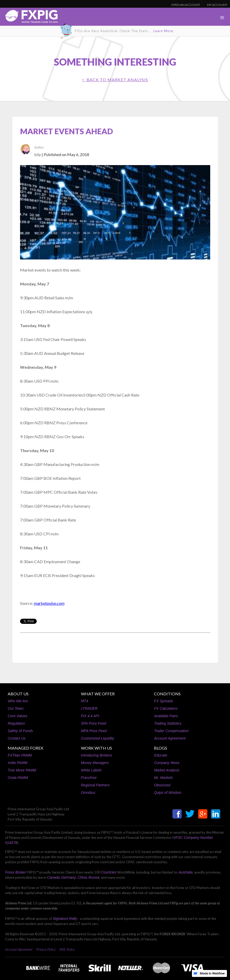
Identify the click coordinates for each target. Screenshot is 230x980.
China (82, 877)
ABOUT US (18, 694)
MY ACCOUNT (217, 5)
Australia (186, 872)
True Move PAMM (22, 770)
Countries (109, 872)
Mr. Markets (163, 778)
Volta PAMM (17, 763)
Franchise (89, 778)
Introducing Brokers (96, 755)
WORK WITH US (96, 748)
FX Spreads (163, 701)
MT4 (85, 701)
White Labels (91, 770)
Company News (167, 763)
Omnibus (88, 793)
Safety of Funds (20, 731)
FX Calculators (166, 708)
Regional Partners (95, 785)
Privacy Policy (46, 949)
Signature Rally (65, 919)
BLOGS (160, 748)
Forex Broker (16, 872)
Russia (94, 877)
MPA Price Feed (94, 731)
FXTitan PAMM (20, 755)
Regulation (16, 723)
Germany (69, 877)
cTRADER (89, 708)
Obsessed (162, 785)
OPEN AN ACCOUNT (186, 5)
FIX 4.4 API (90, 716)
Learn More (163, 31)
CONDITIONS (167, 694)
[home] (29, 18)
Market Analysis (167, 770)
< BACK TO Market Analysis (115, 80)
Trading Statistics (168, 723)
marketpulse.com (49, 603)
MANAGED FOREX (25, 748)
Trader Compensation (171, 731)
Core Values (18, 716)
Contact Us (17, 738)
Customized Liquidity (98, 738)
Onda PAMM (18, 778)
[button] (222, 18)
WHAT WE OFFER (98, 694)
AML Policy (67, 949)
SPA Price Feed (94, 723)
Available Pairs (166, 716)
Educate (160, 755)
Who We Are (18, 701)
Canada (53, 877)
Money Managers (95, 763)
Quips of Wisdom (168, 793)
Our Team (16, 708)
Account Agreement (170, 738)
